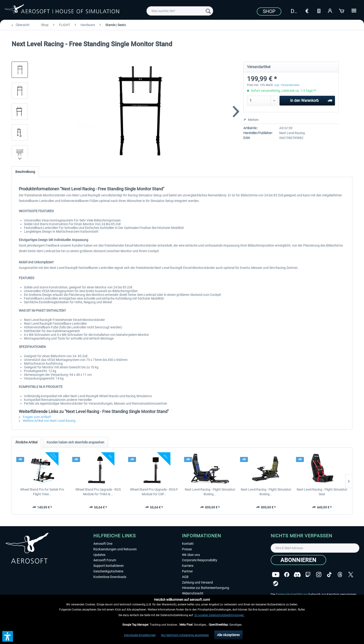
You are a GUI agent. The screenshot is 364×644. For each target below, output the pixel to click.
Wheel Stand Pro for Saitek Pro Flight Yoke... (42, 492)
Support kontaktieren (109, 566)
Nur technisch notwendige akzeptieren (185, 635)
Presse (187, 549)
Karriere (188, 566)
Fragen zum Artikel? (35, 417)
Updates (99, 555)
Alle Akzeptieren (228, 635)
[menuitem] (180, 11)
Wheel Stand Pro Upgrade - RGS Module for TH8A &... (98, 492)
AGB (185, 577)
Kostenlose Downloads (110, 577)
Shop (269, 11)
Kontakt (188, 544)
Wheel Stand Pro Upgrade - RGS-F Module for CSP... (154, 492)
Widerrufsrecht (193, 593)
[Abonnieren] (298, 560)
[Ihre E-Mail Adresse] (315, 548)
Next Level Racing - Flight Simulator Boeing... (210, 492)
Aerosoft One (103, 544)
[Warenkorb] (342, 10)
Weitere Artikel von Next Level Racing (47, 421)
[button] (8, 636)
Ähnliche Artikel (26, 442)
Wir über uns (191, 555)
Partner (187, 571)
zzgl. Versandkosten (287, 85)
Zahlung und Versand (197, 582)
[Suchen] (208, 11)
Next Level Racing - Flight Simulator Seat (322, 492)
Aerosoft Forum (105, 560)
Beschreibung (25, 172)
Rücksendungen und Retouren (115, 549)
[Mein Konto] (330, 10)
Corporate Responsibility (200, 560)
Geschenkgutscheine (108, 571)
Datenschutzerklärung (292, 594)
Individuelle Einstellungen (140, 635)
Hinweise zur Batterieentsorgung (206, 588)
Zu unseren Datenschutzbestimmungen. (219, 615)
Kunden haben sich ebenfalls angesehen (75, 442)
